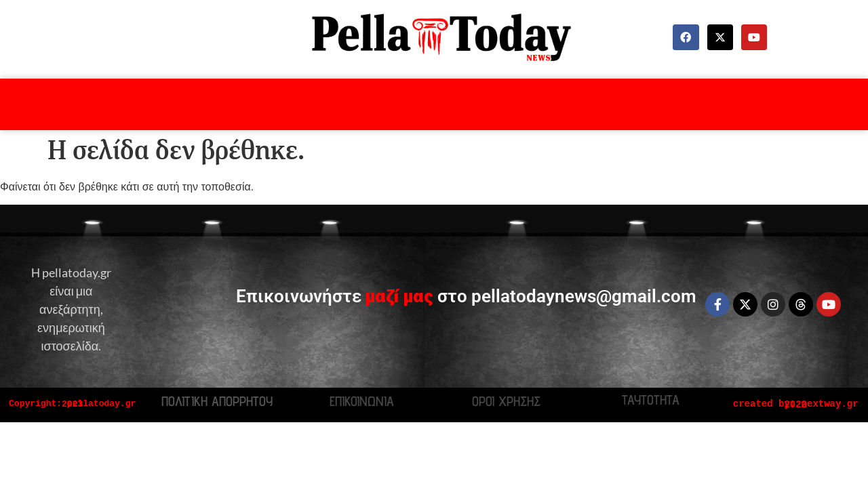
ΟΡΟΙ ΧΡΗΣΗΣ (506, 401)
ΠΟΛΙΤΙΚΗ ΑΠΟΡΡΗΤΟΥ (217, 401)
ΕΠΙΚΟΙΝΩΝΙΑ (362, 401)
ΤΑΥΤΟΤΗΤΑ (651, 400)
